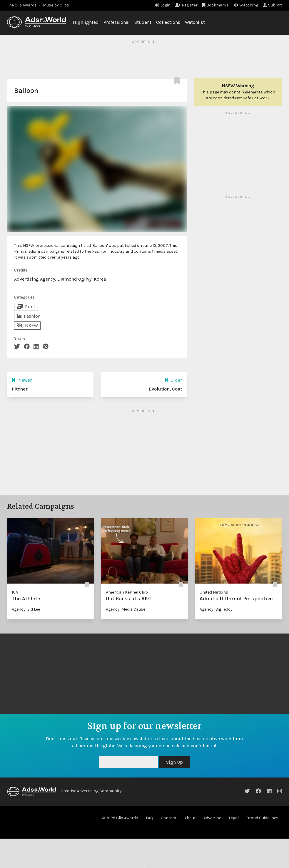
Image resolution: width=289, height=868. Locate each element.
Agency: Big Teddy (216, 609)
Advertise (212, 818)
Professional (117, 22)
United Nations (214, 592)
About (190, 818)
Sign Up (174, 762)
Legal (234, 818)
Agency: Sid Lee (26, 609)
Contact (169, 818)
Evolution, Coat (165, 389)
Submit (272, 5)
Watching (246, 5)
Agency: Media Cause (126, 609)
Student (143, 22)
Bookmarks (216, 5)
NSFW (27, 325)
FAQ (149, 818)
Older (173, 380)
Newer (22, 380)
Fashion (29, 316)
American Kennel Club (127, 592)
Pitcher (20, 389)
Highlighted (86, 22)
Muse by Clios (56, 5)
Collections (168, 22)
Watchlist (195, 22)
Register (186, 5)
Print (26, 307)
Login (163, 5)
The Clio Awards (22, 5)
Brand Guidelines (262, 818)
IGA (15, 592)
